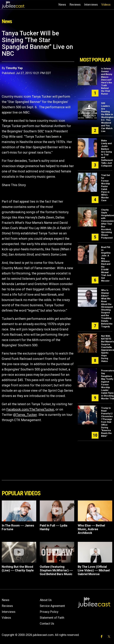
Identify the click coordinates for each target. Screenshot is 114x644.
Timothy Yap (14, 68)
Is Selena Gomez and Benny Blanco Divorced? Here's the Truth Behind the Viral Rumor (107, 81)
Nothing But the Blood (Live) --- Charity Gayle (18, 569)
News (62, 5)
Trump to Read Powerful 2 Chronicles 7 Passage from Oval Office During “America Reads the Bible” (107, 422)
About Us (46, 600)
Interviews (91, 5)
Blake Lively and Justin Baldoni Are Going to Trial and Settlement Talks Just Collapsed (107, 153)
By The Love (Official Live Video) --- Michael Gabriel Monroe (94, 570)
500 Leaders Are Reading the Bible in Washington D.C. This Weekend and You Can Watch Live (107, 117)
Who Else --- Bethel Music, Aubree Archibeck (91, 529)
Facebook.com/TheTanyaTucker (30, 409)
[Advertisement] (95, 42)
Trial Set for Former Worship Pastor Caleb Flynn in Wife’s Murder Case (106, 188)
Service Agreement (52, 606)
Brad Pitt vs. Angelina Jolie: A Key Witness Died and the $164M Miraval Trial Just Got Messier (106, 264)
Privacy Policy (49, 612)
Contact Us (47, 624)
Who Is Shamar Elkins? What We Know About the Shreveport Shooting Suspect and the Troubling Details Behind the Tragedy (107, 308)
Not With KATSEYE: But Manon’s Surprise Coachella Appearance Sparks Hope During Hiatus (108, 349)
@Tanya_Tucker (25, 415)
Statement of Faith (52, 618)
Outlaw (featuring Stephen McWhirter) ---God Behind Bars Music (56, 570)
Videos (106, 5)
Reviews (75, 5)
